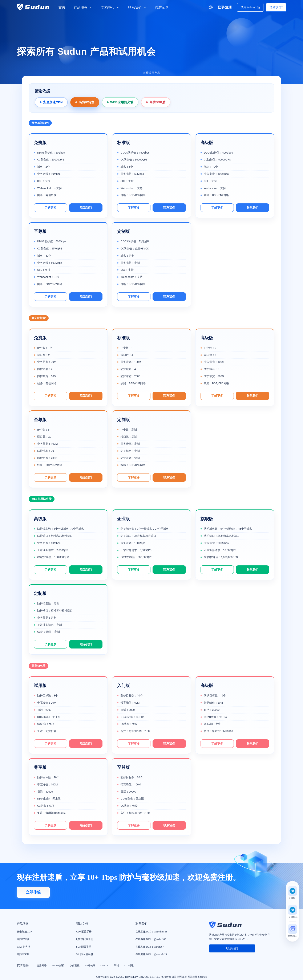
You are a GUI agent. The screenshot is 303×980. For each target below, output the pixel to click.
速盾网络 (42, 965)
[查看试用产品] (151, 75)
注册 (229, 7)
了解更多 (50, 208)
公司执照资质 (179, 977)
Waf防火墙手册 (85, 954)
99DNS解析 (58, 965)
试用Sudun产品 (250, 7)
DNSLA (105, 965)
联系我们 (137, 7)
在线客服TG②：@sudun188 (151, 939)
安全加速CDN (53, 102)
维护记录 (162, 7)
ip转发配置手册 (85, 939)
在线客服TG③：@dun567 (150, 947)
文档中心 (110, 7)
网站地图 (193, 977)
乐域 (116, 965)
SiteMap (203, 977)
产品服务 (83, 7)
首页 (62, 7)
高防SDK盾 (157, 102)
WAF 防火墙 (24, 947)
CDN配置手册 (84, 932)
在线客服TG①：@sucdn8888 (151, 932)
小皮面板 (74, 965)
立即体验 (33, 892)
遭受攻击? (276, 7)
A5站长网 (90, 965)
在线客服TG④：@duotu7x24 (151, 954)
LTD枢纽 (129, 965)
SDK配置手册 (84, 947)
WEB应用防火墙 (122, 102)
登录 (221, 7)
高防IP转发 (86, 102)
